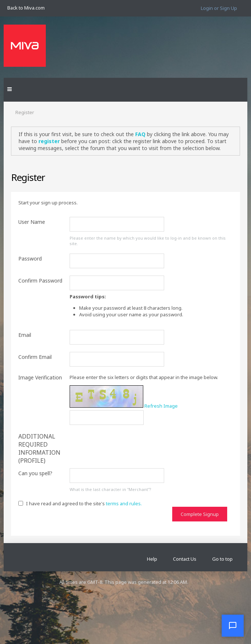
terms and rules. (124, 503)
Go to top (222, 559)
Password (30, 259)
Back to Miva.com (26, 8)
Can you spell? (35, 473)
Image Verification (40, 377)
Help (152, 559)
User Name (32, 222)
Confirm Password (40, 281)
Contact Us (185, 559)
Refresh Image (161, 406)
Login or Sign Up (219, 8)
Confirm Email (35, 357)
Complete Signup (200, 514)
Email (25, 335)
